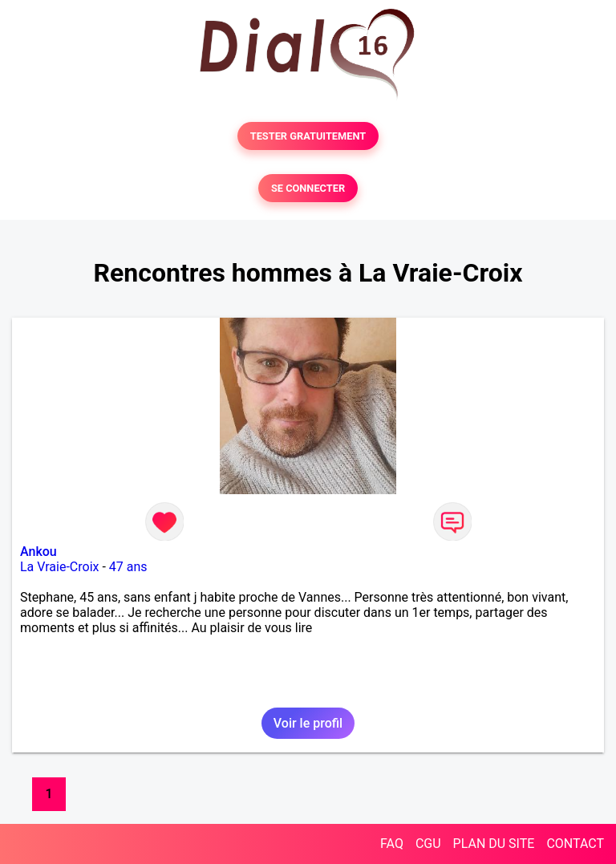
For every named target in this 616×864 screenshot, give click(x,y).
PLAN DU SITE (494, 844)
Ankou (38, 552)
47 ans (128, 567)
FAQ (392, 844)
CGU (428, 844)
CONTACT (575, 844)
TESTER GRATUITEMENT (308, 136)
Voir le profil (308, 723)
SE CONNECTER (308, 188)
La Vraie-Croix (59, 567)
